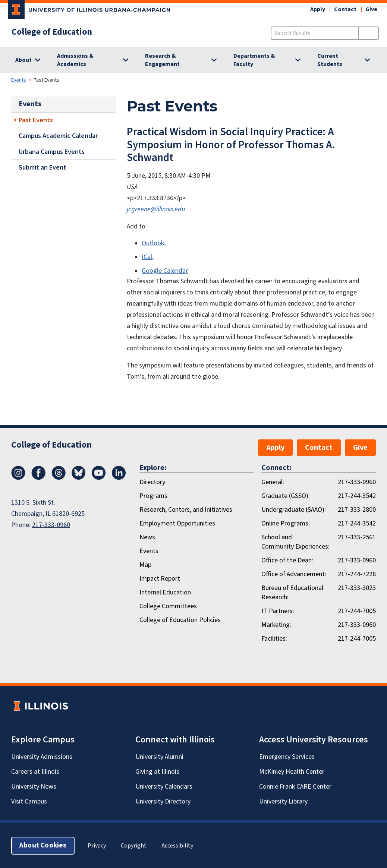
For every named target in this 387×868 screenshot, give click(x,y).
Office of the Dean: (287, 560)
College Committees (168, 606)
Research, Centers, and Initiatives (186, 510)
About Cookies (43, 845)
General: (273, 482)
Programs (153, 496)
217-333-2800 (357, 510)
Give (371, 9)
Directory (152, 482)
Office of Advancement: (294, 574)
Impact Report (160, 579)
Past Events (36, 120)
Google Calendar (165, 271)
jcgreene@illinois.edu (156, 209)
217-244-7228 (357, 574)
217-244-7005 (357, 611)
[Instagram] (18, 478)
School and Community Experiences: (295, 542)
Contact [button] (345, 9)
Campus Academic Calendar (58, 136)
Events (19, 80)
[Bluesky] (79, 478)
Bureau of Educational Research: (292, 593)
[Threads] (59, 478)
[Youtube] (99, 478)
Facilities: (274, 639)
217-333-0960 (51, 525)
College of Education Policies (180, 620)
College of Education (52, 32)
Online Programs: (286, 523)
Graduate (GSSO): (286, 496)
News (147, 537)
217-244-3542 (357, 496)
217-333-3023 (357, 588)
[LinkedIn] (119, 478)
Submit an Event (43, 168)
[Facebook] (38, 478)
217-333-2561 (357, 537)
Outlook (153, 243)
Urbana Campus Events (52, 152)
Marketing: (276, 625)
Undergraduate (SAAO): (294, 510)
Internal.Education (165, 592)
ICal (147, 257)
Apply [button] (318, 9)
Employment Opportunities (177, 523)
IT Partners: (278, 611)
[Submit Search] (369, 33)
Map (145, 565)
